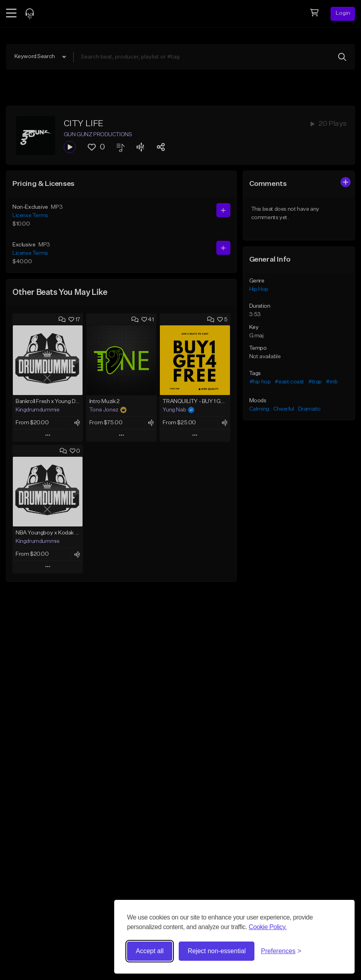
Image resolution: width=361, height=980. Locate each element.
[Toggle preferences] (281, 951)
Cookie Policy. (268, 927)
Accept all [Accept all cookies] (150, 951)
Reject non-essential (217, 951)
